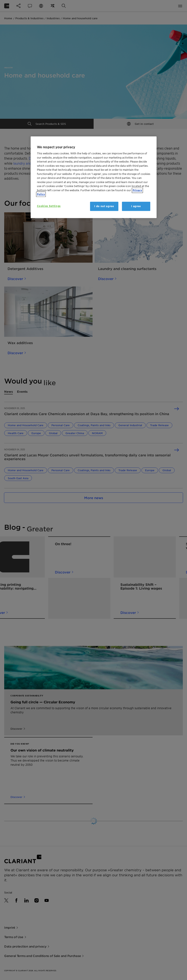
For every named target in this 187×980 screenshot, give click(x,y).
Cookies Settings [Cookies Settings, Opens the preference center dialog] (49, 206)
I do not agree (104, 206)
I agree (136, 206)
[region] (94, 177)
